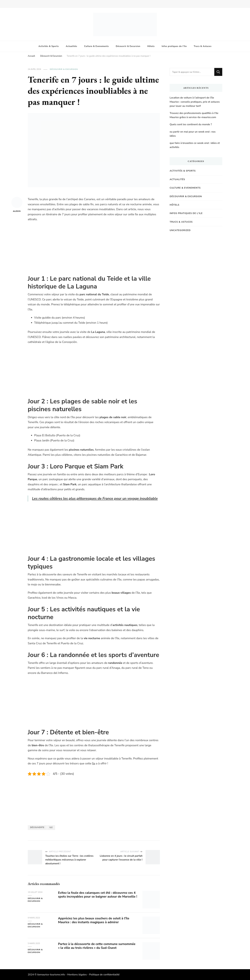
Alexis (17, 205)
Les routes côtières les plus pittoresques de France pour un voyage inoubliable (96, 499)
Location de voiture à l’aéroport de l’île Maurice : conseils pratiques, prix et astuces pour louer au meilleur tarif (195, 102)
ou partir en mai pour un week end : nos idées (193, 134)
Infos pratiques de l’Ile (174, 46)
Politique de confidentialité (104, 975)
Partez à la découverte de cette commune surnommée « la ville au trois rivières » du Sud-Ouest (98, 946)
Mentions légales (77, 975)
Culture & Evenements (96, 46)
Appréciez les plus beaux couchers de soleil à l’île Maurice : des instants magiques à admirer (94, 920)
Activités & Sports (49, 46)
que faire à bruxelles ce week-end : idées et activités (195, 145)
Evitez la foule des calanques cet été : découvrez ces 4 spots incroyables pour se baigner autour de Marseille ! (98, 897)
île (94, 763)
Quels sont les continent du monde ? (191, 124)
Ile (51, 827)
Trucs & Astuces (203, 46)
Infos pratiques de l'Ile (186, 213)
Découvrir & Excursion (128, 46)
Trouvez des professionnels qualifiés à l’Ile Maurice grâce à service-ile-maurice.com (194, 115)
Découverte (37, 827)
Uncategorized (180, 230)
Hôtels (151, 46)
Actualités (72, 46)
